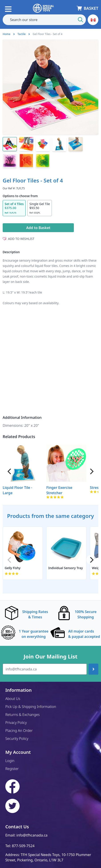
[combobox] (44, 20)
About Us (13, 699)
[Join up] (93, 669)
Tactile (22, 34)
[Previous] (10, 471)
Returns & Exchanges (22, 715)
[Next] (91, 471)
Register (12, 769)
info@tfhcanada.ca (32, 835)
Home (7, 34)
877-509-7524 (23, 846)
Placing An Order (19, 731)
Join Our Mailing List (50, 656)
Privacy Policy (16, 723)
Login (10, 761)
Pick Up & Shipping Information (31, 707)
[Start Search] (81, 20)
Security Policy (17, 739)
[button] (93, 20)
